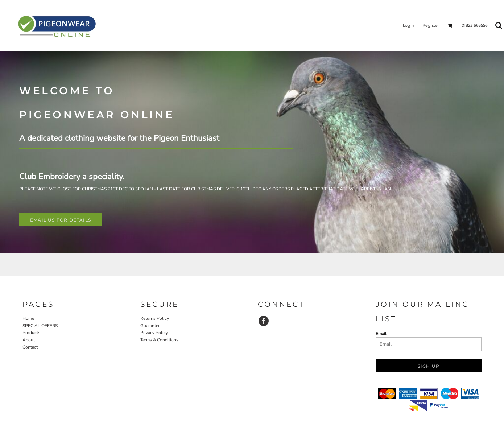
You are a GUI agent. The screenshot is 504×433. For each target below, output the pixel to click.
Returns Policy (155, 318)
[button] (450, 25)
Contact (30, 347)
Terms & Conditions (159, 340)
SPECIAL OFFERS (40, 326)
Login (408, 25)
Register (431, 25)
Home (28, 318)
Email (381, 334)
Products (31, 333)
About (29, 340)
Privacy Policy (154, 333)
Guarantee (150, 326)
